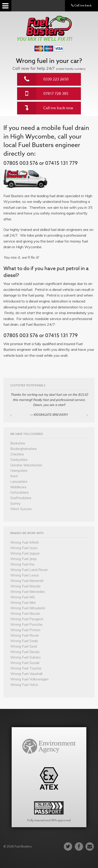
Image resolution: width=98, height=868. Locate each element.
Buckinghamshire (23, 449)
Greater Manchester (26, 465)
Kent (14, 476)
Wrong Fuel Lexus (25, 575)
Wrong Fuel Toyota (26, 668)
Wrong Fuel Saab (24, 641)
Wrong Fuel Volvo (24, 685)
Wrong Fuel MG (23, 597)
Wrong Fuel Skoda (25, 652)
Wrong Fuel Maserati (27, 581)
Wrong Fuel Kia (22, 564)
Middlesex (18, 487)
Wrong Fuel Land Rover (29, 570)
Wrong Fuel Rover (25, 635)
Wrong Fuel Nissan (25, 614)
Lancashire (19, 482)
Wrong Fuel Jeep (23, 559)
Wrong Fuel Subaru (25, 657)
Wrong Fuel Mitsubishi (28, 608)
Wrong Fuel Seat (24, 646)
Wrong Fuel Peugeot (27, 619)
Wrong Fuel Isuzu (24, 548)
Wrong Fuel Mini (23, 603)
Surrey (15, 503)
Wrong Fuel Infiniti (24, 542)
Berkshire (18, 443)
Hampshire (19, 471)
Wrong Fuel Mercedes (28, 592)
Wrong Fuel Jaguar (25, 553)
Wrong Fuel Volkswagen (29, 679)
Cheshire (17, 454)
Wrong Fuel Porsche (26, 624)
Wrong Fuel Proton (25, 630)
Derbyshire (19, 460)
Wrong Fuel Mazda (25, 586)
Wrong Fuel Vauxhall (26, 674)
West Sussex (21, 509)
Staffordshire (21, 498)
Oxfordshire (19, 492)
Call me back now (58, 108)
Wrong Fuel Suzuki (25, 663)
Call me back (81, 5)
